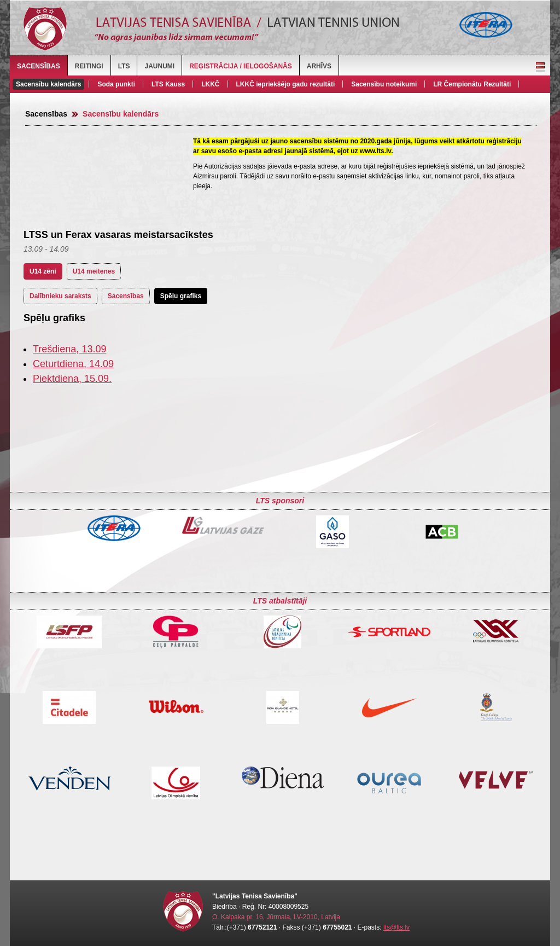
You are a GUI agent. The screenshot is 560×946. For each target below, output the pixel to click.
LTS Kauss (168, 84)
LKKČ (210, 84)
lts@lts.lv (396, 927)
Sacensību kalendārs (48, 84)
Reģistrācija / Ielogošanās (241, 66)
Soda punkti (116, 84)
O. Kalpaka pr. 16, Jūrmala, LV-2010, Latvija (276, 917)
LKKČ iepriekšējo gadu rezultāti (286, 84)
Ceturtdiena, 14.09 (73, 364)
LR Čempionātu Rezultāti (472, 84)
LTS (124, 66)
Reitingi (89, 66)
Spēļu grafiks (181, 296)
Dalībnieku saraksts (60, 296)
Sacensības (39, 66)
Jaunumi (159, 66)
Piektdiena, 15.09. (72, 379)
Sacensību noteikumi (384, 84)
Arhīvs (319, 66)
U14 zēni (43, 271)
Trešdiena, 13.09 (69, 349)
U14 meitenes (94, 271)
